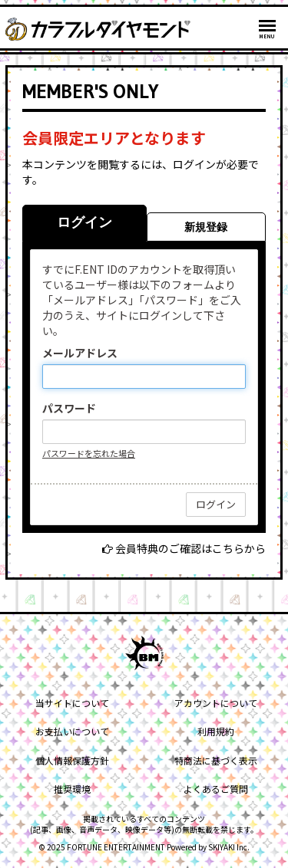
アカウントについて (216, 703)
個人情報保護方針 (72, 760)
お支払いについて (72, 731)
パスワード (69, 408)
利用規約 (216, 731)
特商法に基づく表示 (216, 760)
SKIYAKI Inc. (229, 847)
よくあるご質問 (216, 789)
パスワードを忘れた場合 (89, 453)
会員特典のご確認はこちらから (190, 548)
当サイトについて (72, 703)
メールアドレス (80, 353)
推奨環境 (72, 789)
